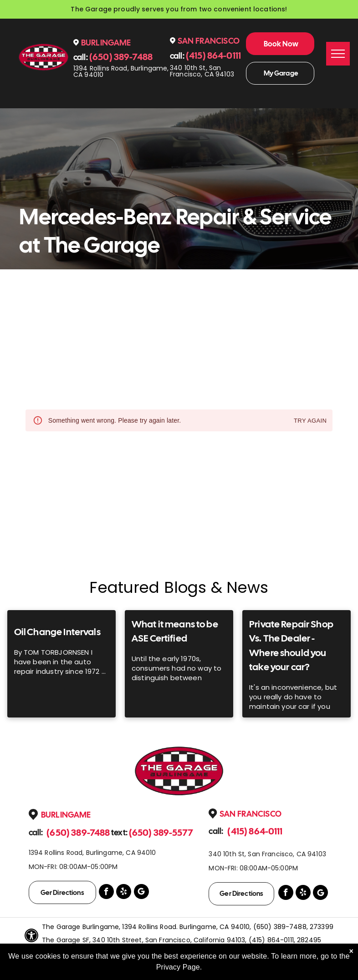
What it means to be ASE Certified (175, 631)
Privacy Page (178, 967)
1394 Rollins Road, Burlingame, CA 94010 (121, 71)
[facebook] (106, 893)
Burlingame (106, 43)
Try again (310, 421)
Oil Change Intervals (57, 632)
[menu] (338, 54)
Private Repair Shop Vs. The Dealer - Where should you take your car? (291, 646)
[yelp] (124, 893)
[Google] (141, 893)
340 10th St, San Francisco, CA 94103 (202, 71)
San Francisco (209, 41)
